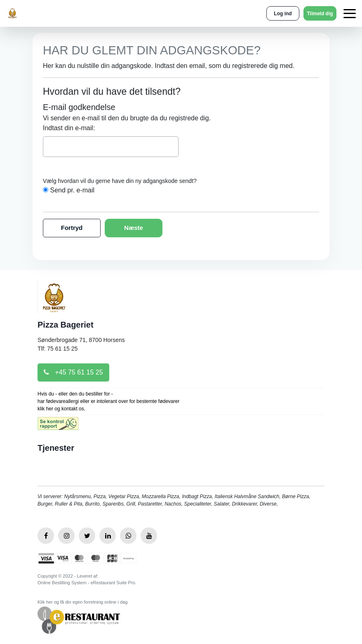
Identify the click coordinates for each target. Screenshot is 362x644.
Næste (134, 228)
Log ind (283, 14)
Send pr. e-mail (72, 190)
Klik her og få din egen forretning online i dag (82, 602)
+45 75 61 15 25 (73, 372)
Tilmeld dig (320, 14)
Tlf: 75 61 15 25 (58, 349)
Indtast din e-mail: (69, 128)
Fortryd (72, 228)
